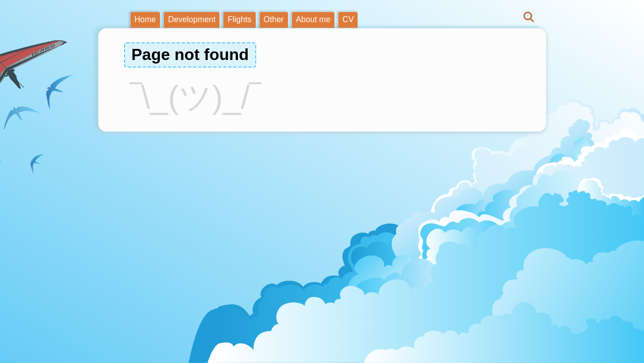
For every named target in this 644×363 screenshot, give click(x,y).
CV (348, 19)
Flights (239, 19)
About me (313, 19)
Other (274, 19)
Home (145, 19)
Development (192, 19)
